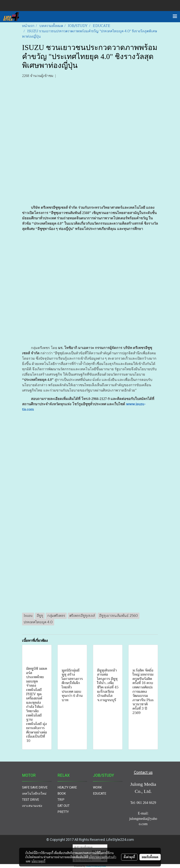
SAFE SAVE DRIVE (35, 787)
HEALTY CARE (67, 787)
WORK (97, 787)
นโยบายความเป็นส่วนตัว (103, 857)
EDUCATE (100, 794)
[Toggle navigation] (175, 17)
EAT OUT (64, 806)
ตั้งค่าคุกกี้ (129, 857)
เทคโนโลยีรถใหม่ (34, 794)
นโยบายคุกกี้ (38, 861)
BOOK (62, 794)
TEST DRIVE (31, 800)
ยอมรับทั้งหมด (150, 857)
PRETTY (63, 812)
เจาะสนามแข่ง (32, 806)
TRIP (61, 800)
